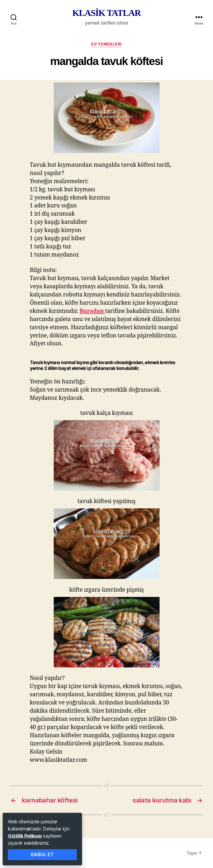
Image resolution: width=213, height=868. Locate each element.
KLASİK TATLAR (106, 13)
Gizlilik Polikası (25, 836)
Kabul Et (42, 855)
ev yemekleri (106, 44)
